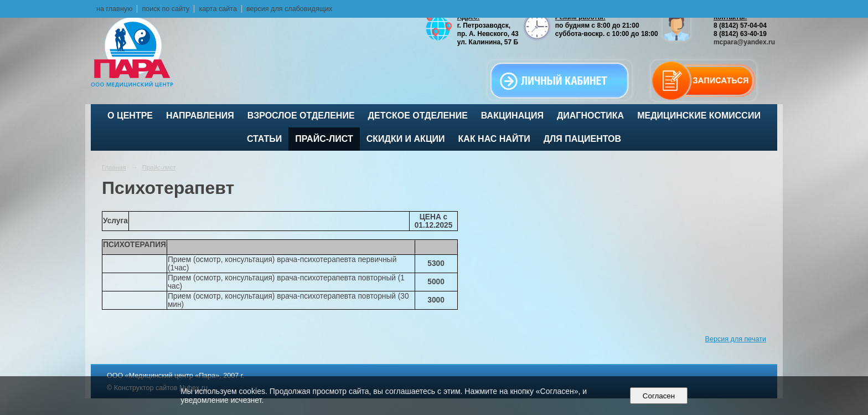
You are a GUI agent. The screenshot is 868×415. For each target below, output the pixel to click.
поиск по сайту (166, 9)
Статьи (264, 139)
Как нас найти (494, 139)
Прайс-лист (324, 139)
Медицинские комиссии (699, 116)
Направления (200, 116)
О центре (130, 116)
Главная (114, 167)
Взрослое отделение (301, 116)
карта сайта (218, 9)
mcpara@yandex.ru (744, 42)
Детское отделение (418, 116)
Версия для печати (736, 339)
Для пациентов (582, 139)
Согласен (658, 396)
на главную (114, 9)
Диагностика (590, 116)
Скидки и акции (406, 139)
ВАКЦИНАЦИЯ (512, 116)
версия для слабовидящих (289, 9)
